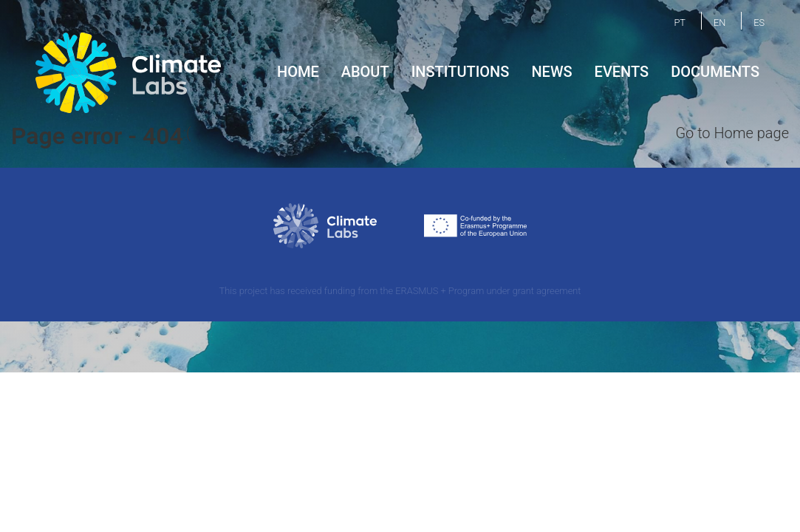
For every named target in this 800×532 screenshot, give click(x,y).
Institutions (461, 72)
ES (759, 23)
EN (719, 23)
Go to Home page (732, 133)
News (551, 72)
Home (298, 72)
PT (680, 23)
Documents (715, 72)
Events (622, 72)
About (365, 72)
